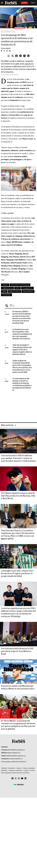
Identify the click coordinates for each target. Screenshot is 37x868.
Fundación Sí (27, 288)
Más (21, 305)
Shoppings (6, 295)
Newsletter (11, 768)
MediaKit (4, 768)
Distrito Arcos (7, 288)
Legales (26, 771)
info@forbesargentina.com (13, 753)
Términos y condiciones (15, 771)
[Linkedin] (25, 779)
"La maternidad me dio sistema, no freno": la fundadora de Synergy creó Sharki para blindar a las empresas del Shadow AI (22, 384)
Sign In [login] (33, 3)
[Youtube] (22, 779)
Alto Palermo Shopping (20, 285)
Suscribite (24, 3)
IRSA (4, 291)
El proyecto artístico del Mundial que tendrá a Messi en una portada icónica (18, 687)
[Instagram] (19, 779)
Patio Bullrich (28, 291)
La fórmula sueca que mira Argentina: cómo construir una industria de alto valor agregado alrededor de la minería (22, 334)
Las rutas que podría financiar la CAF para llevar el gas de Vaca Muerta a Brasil (17, 651)
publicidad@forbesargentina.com (16, 750)
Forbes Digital (6, 48)
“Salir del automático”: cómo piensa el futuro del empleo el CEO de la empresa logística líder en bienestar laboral (22, 350)
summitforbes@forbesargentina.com (16, 756)
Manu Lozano (15, 291)
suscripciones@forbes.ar (16, 759)
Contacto (19, 768)
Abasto (5, 285)
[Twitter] (16, 779)
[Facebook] (13, 779)
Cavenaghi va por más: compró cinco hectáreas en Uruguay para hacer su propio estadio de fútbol (17, 574)
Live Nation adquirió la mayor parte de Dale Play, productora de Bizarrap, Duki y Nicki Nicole (18, 496)
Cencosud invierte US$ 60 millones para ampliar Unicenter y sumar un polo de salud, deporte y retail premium (18, 458)
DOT (18, 288)
